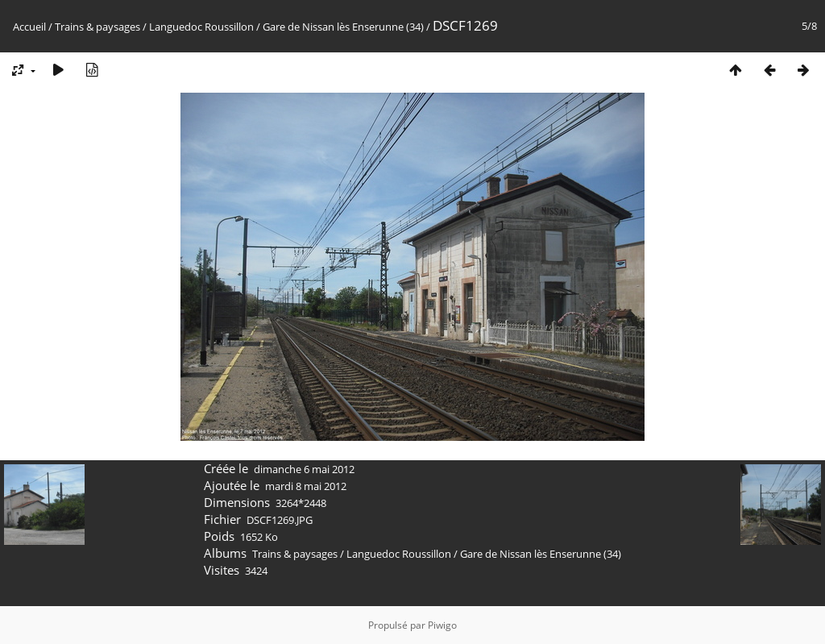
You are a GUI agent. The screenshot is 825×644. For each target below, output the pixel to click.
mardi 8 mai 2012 (306, 486)
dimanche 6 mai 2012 (304, 469)
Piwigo (442, 625)
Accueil (29, 27)
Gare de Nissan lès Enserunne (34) (343, 27)
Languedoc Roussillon (201, 27)
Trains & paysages (97, 27)
